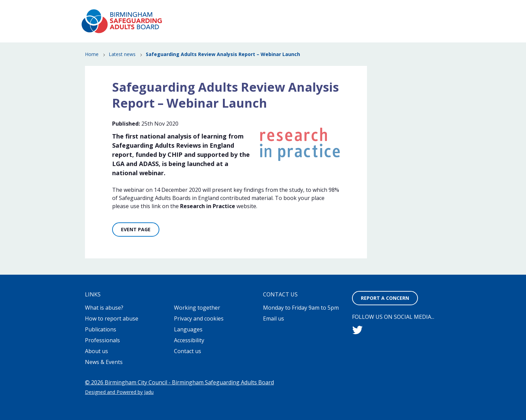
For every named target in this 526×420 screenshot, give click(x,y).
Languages (188, 329)
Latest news (122, 54)
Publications (410, 26)
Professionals (408, 35)
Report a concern (417, 10)
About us (97, 351)
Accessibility (189, 340)
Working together (197, 308)
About (263, 10)
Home (92, 54)
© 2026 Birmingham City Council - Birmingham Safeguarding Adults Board (179, 382)
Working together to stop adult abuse (318, 10)
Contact (375, 10)
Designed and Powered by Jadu (119, 392)
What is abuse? (244, 26)
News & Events (362, 26)
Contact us (188, 351)
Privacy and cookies (199, 318)
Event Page (136, 229)
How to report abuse (303, 26)
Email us (274, 318)
